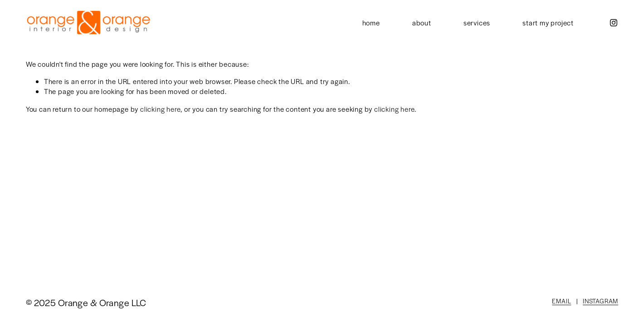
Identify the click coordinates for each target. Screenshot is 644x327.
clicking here (160, 109)
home (371, 22)
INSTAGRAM (600, 301)
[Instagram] (614, 23)
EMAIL (561, 301)
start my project (548, 22)
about (422, 22)
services (477, 22)
